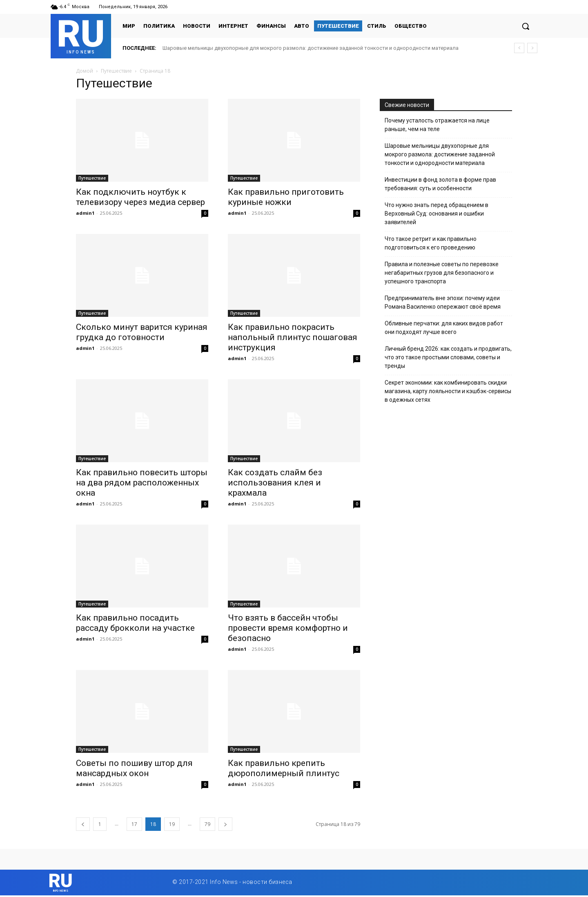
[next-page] (225, 824)
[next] (532, 48)
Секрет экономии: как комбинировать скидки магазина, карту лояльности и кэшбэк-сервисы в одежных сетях (448, 391)
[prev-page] (83, 824)
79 (207, 824)
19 (172, 824)
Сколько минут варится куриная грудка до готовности (142, 332)
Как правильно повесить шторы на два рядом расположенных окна (142, 483)
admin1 (85, 213)
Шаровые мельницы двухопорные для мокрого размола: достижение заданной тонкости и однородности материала (311, 48)
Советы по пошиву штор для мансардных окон (134, 768)
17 (134, 824)
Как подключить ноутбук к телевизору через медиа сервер (140, 197)
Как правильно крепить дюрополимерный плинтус (284, 768)
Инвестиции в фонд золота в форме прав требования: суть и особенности (440, 184)
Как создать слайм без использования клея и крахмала (275, 483)
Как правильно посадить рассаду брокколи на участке (135, 623)
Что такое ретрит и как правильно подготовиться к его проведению (431, 243)
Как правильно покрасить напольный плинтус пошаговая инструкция (293, 337)
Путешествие (116, 71)
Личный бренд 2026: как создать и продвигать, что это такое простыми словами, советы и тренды (448, 357)
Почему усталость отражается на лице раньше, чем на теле (437, 125)
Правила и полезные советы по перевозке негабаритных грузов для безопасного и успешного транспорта (442, 273)
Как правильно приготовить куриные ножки (286, 197)
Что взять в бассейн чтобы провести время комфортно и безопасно (288, 628)
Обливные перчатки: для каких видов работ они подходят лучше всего (444, 328)
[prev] (519, 48)
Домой (85, 71)
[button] (526, 26)
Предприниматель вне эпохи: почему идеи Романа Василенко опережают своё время (443, 302)
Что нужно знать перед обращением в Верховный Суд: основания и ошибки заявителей (437, 214)
